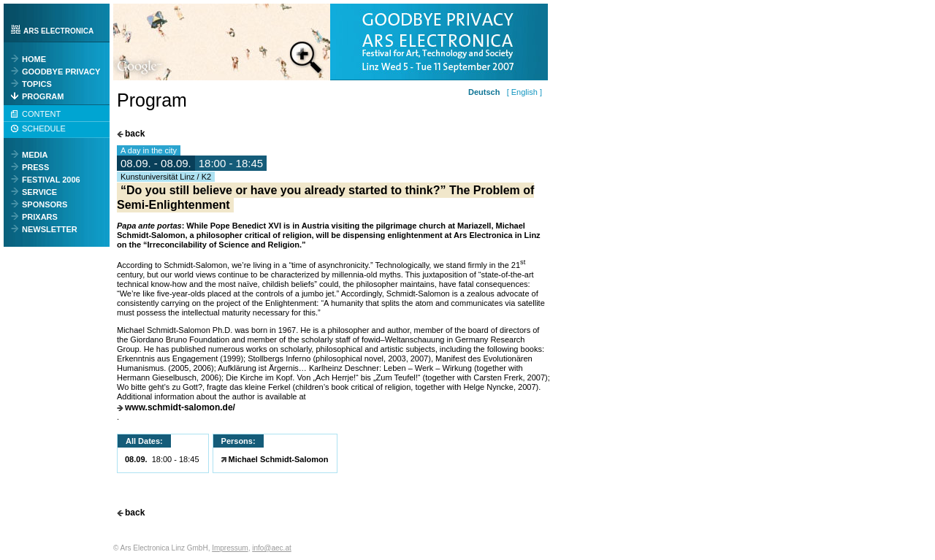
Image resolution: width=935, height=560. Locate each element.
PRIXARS (40, 217)
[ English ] (522, 92)
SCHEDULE (44, 129)
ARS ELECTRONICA (58, 31)
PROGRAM (43, 96)
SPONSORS (45, 204)
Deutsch (484, 92)
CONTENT (41, 114)
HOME (34, 59)
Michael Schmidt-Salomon (279, 459)
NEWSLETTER (50, 229)
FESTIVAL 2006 (51, 180)
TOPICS (37, 84)
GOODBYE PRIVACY (61, 72)
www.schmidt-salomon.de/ (180, 408)
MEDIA (35, 155)
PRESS (35, 167)
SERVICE (39, 192)
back (135, 134)
